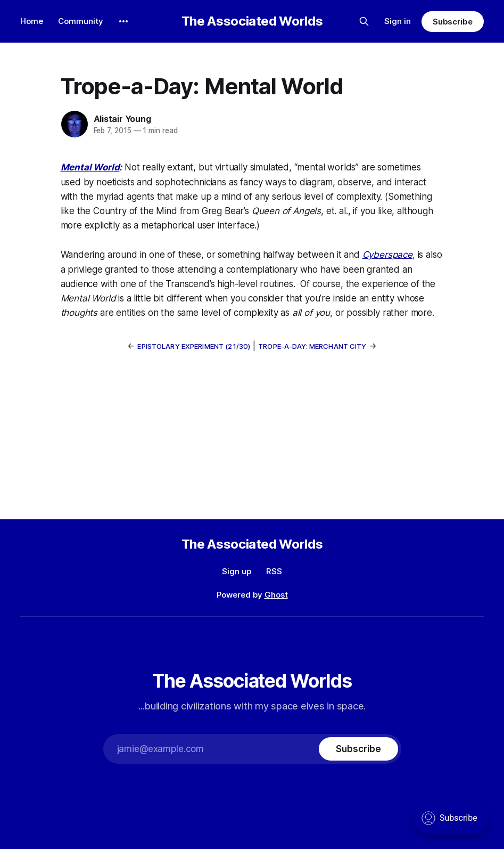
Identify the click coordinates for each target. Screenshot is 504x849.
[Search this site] (364, 21)
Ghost (276, 595)
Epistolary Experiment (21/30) (194, 346)
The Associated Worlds (252, 21)
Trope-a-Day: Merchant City (312, 346)
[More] (123, 21)
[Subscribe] (358, 749)
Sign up (237, 571)
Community (81, 21)
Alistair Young (122, 119)
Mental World (90, 167)
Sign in (398, 21)
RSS (274, 571)
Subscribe (453, 22)
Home (32, 21)
